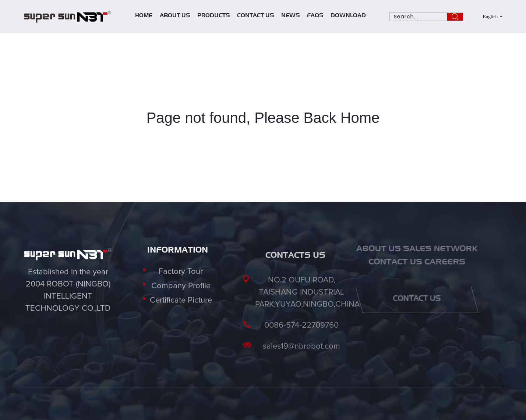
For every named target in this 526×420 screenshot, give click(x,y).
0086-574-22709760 (301, 339)
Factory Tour (181, 278)
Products (213, 17)
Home (144, 17)
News (290, 17)
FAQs (315, 17)
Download (348, 17)
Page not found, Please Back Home (263, 118)
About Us (175, 17)
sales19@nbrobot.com (301, 360)
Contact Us (255, 17)
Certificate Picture (181, 306)
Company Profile (181, 292)
